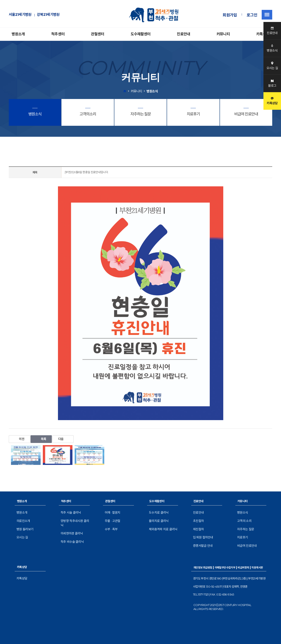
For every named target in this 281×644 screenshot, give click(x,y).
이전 (19, 439)
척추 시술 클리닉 (71, 513)
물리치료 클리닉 (159, 521)
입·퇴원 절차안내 (203, 537)
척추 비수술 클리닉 (72, 542)
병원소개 (18, 34)
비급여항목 (243, 568)
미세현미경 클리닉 (72, 533)
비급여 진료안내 (247, 546)
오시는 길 (22, 537)
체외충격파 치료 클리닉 (163, 529)
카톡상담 (263, 34)
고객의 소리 (244, 521)
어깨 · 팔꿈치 (112, 513)
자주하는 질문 (246, 529)
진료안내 (183, 34)
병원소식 (242, 513)
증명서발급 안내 (203, 546)
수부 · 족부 (111, 529)
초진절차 (198, 521)
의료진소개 (23, 521)
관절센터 (98, 34)
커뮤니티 (223, 34)
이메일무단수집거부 (225, 568)
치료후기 (242, 537)
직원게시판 (257, 568)
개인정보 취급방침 (203, 568)
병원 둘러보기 (25, 529)
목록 (41, 439)
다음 (63, 439)
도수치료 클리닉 (159, 513)
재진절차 (198, 529)
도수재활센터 (141, 34)
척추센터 (58, 34)
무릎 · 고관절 (112, 521)
